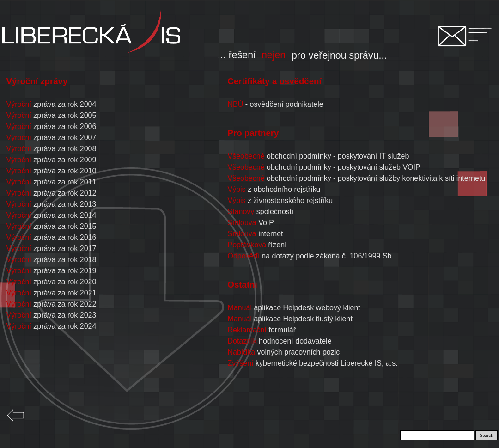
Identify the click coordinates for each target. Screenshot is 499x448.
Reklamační (247, 330)
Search (487, 435)
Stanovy (241, 212)
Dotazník (242, 341)
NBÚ (235, 104)
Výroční (19, 104)
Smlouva (242, 223)
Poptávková (247, 245)
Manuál (239, 308)
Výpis (236, 189)
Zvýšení (240, 363)
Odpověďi (243, 256)
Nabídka (241, 352)
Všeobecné (246, 167)
